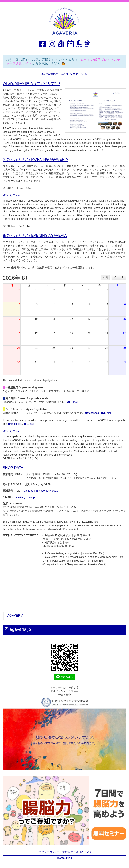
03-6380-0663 (32, 491)
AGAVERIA (15, 616)
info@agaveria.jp (25, 497)
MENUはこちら (12, 195)
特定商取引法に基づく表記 (77, 852)
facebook (92, 413)
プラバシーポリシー (48, 852)
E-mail (73, 402)
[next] (123, 277)
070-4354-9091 (49, 491)
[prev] (115, 277)
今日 (105, 278)
